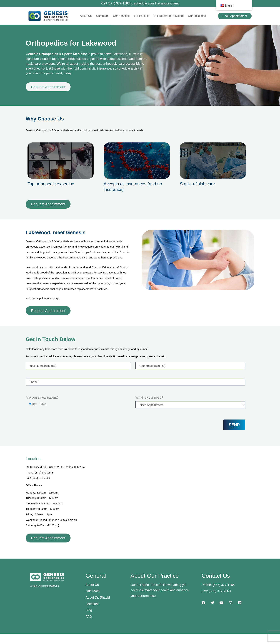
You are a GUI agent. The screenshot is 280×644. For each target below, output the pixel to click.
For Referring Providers (169, 16)
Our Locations (197, 16)
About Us (86, 16)
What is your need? (149, 398)
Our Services (121, 16)
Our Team (102, 16)
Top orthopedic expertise (51, 184)
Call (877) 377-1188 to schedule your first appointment (140, 3)
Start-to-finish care (197, 184)
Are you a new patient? (42, 398)
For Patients (142, 16)
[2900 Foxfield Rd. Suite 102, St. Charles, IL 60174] (172, 491)
